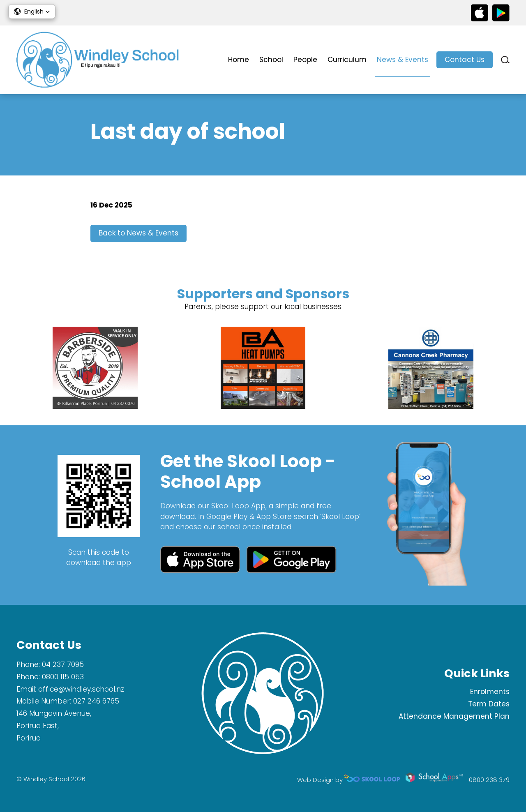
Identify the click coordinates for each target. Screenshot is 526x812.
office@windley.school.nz (81, 689)
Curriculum (347, 60)
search (505, 60)
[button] (32, 12)
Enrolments (490, 692)
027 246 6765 (96, 701)
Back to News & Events (138, 233)
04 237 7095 (63, 664)
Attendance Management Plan (454, 716)
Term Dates (489, 704)
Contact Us (465, 60)
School (271, 60)
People (305, 60)
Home (239, 60)
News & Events (403, 60)
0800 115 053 (63, 677)
